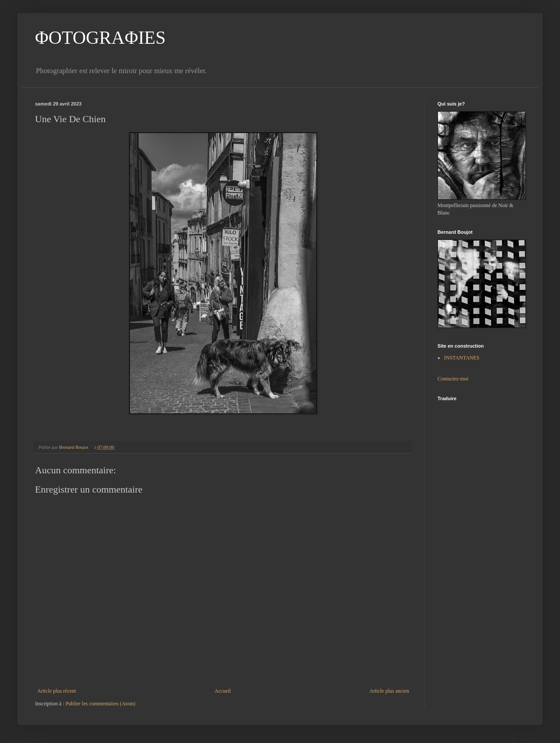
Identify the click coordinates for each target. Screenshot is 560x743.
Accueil (222, 691)
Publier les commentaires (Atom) (101, 704)
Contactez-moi (453, 379)
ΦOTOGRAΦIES (100, 38)
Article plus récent (57, 691)
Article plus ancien (389, 691)
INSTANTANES (462, 358)
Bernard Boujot (74, 447)
